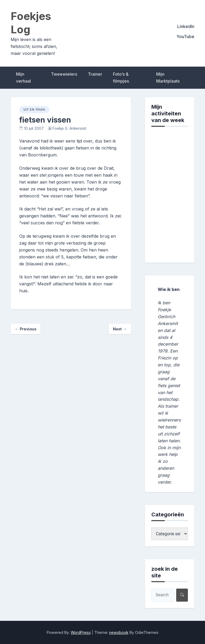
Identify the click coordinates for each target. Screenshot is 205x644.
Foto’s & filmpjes (121, 78)
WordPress (81, 632)
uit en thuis (34, 110)
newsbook (119, 632)
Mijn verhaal (23, 78)
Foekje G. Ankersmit (69, 128)
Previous (26, 329)
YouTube (185, 37)
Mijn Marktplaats (168, 78)
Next (120, 329)
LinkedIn (186, 26)
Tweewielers (64, 74)
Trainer (95, 74)
